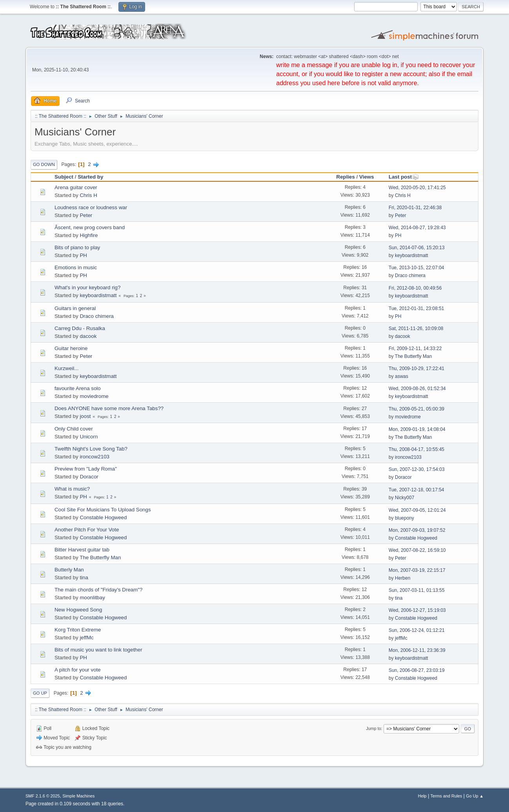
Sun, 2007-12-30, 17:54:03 (417, 469)
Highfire (89, 235)
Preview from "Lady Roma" (86, 469)
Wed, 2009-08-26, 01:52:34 (417, 389)
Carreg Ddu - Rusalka (80, 328)
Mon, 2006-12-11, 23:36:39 (417, 650)
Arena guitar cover (76, 187)
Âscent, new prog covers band (90, 227)
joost (85, 416)
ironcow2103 (95, 457)
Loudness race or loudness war (91, 207)
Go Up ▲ (475, 796)
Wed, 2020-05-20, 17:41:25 (417, 188)
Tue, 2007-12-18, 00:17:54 (416, 490)
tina (84, 578)
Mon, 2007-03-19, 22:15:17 (417, 570)
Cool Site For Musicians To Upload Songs (103, 510)
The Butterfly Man (414, 356)
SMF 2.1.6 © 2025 (43, 796)
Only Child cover (74, 429)
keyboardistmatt (412, 255)
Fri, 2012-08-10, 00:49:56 (415, 288)
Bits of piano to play (77, 247)
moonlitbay (92, 598)
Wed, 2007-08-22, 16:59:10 (417, 550)
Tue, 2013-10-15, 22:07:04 (416, 268)
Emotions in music (76, 267)
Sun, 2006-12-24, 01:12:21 (417, 630)
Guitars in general (75, 308)
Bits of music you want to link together (98, 650)
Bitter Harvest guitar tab (82, 550)
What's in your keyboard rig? (87, 287)
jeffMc (86, 638)
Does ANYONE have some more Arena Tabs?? (109, 408)
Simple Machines (78, 796)
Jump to (373, 728)
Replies (346, 177)
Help (422, 796)
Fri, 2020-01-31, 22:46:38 (415, 208)
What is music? (72, 489)
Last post (404, 177)
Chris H (88, 195)
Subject (64, 177)
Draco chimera (410, 276)
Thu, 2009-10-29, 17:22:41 (416, 369)
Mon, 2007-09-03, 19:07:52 (417, 530)
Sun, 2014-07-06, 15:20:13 (417, 248)
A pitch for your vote (78, 670)
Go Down (44, 164)
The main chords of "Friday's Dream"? (99, 590)
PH (398, 235)
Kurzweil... (66, 368)
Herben (403, 578)
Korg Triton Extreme (78, 630)
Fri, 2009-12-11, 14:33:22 (415, 349)
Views (367, 177)
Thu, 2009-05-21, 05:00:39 (416, 409)
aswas (402, 376)
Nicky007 (404, 498)
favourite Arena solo (78, 388)
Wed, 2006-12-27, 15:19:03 (417, 610)
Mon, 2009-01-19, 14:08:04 (417, 429)
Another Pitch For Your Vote (87, 530)
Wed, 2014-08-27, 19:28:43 (417, 228)
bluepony (404, 518)
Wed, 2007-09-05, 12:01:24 (417, 510)
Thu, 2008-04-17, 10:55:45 (416, 449)
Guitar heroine (71, 348)
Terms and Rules (446, 796)
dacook (88, 336)
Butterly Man (69, 570)
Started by (90, 177)
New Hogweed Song (78, 610)
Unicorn (89, 437)
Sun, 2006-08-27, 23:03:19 (417, 670)
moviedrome (94, 396)
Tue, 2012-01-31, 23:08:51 (416, 308)
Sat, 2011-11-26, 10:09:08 (416, 328)
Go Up (40, 693)
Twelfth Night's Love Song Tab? (91, 449)
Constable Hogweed (103, 517)
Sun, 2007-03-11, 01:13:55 (417, 590)
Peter (86, 215)
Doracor (89, 477)
